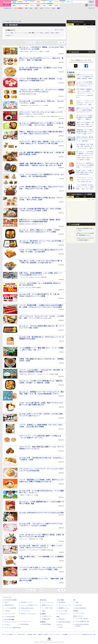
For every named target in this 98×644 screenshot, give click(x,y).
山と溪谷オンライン (47, 616)
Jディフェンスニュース (65, 605)
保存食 (52, 33)
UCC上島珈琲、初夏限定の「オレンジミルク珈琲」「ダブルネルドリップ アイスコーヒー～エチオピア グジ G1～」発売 (85, 93)
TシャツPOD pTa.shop (82, 619)
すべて (8, 33)
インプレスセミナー (26, 611)
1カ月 (92, 24)
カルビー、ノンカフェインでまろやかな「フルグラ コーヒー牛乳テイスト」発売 (85, 103)
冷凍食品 (47, 33)
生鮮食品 (8, 35)
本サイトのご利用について (9, 634)
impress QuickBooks (81, 608)
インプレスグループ (75, 634)
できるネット (8, 625)
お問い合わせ (22, 634)
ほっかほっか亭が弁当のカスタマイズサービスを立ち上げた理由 (42, 513)
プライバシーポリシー (55, 634)
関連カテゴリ (11, 30)
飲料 (36, 8)
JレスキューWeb (63, 611)
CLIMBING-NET (46, 619)
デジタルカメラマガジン (11, 622)
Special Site (75, 52)
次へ (62, 43)
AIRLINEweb (62, 602)
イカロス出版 (60, 600)
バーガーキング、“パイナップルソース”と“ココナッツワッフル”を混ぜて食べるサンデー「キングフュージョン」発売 (85, 182)
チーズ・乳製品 (39, 33)
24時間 (77, 24)
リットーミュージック (48, 602)
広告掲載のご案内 (32, 634)
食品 (31, 8)
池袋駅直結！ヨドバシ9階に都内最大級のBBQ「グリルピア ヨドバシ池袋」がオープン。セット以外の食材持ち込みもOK (85, 134)
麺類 (12, 33)
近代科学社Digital (46, 624)
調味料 (57, 33)
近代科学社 (43, 622)
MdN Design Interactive (65, 622)
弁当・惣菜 (31, 33)
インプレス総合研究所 (10, 608)
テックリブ (60, 625)
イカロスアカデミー (64, 614)
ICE (74, 600)
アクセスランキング (77, 22)
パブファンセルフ (80, 613)
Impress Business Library (27, 608)
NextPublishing (25, 624)
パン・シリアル (23, 33)
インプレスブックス (26, 621)
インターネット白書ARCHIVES (13, 628)
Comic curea (79, 605)
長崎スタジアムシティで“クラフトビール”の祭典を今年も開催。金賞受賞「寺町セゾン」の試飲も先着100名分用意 (85, 79)
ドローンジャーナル (10, 614)
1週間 (85, 24)
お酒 (41, 8)
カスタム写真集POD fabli (82, 621)
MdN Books (62, 619)
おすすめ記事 (75, 224)
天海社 (77, 602)
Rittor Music (43, 600)
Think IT (7, 602)
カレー (16, 33)
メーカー (47, 8)
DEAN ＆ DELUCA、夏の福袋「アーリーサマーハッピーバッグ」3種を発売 (85, 139)
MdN (58, 617)
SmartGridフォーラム (26, 602)
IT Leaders (7, 611)
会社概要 (65, 634)
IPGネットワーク (78, 616)
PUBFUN (76, 611)
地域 (53, 8)
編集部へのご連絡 (43, 634)
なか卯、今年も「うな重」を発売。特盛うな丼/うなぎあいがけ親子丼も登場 (85, 172)
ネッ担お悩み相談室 (10, 617)
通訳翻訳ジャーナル (64, 608)
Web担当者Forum (9, 605)
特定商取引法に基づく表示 (89, 634)
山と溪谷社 (43, 614)
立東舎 (44, 611)
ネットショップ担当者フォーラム (29, 605)
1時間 (70, 24)
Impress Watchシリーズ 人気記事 (82, 194)
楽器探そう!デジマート (48, 605)
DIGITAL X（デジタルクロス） (29, 614)
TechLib (61, 627)
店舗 (26, 8)
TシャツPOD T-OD (47, 608)
